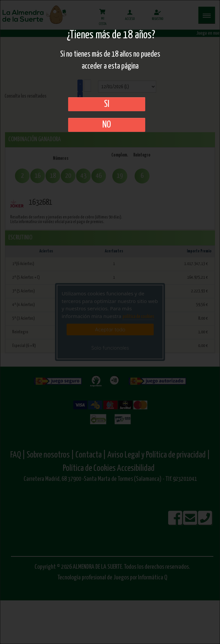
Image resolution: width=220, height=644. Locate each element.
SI (107, 104)
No (107, 125)
